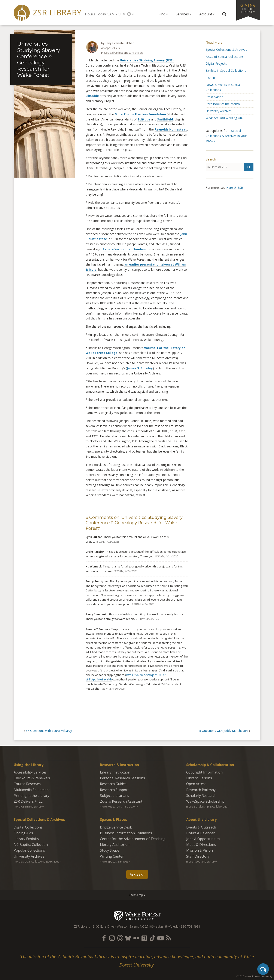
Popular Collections (29, 850)
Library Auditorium (115, 845)
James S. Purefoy (140, 368)
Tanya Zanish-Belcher (119, 43)
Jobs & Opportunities (203, 839)
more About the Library (201, 861)
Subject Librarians (115, 796)
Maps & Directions (201, 845)
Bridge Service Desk (116, 827)
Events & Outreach (201, 827)
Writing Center (112, 856)
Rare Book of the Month (223, 104)
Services (182, 14)
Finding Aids (23, 833)
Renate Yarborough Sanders (124, 249)
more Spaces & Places (114, 861)
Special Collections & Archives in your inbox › (226, 136)
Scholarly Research (201, 796)
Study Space (110, 850)
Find (162, 14)
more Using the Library (28, 806)
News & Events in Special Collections (223, 87)
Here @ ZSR (235, 188)
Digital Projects (216, 63)
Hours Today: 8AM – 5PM (105, 14)
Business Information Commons (126, 833)
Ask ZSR (136, 874)
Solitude (144, 119)
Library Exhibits (26, 839)
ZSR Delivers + (28, 801)
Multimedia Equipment (32, 790)
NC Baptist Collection (31, 845)
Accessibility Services (30, 772)
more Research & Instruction (118, 806)
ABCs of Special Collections (225, 57)
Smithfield (165, 119)
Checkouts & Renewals (32, 778)
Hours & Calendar (200, 833)
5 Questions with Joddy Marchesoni (224, 731)
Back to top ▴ (137, 895)
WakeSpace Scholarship (205, 801)
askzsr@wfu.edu (167, 926)
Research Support (114, 790)
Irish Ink (211, 78)
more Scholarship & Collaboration (208, 806)
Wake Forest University (137, 916)
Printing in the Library (31, 796)
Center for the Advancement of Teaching (133, 839)
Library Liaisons (199, 778)
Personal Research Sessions (122, 778)
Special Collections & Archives (124, 53)
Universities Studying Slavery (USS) (147, 60)
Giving (248, 8)
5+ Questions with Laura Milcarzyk (50, 731)
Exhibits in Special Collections (226, 71)
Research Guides (113, 784)
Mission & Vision (200, 850)
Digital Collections (28, 827)
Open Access (196, 784)
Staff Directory (198, 856)
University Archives (219, 111)
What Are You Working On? (224, 118)
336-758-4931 (191, 926)
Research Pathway (201, 790)
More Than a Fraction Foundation (140, 114)
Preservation (214, 97)
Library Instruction (115, 772)
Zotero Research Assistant (121, 801)
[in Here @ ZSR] (225, 167)
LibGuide (92, 96)
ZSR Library (57, 13)
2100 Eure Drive (103, 926)
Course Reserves (27, 784)
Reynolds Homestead (171, 129)
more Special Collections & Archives (36, 861)
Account (206, 14)
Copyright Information (204, 772)
